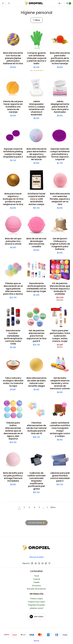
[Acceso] (60, 3)
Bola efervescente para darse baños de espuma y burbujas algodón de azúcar (36, 154)
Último (53, 507)
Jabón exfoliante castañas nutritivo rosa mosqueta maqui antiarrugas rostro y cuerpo (60, 429)
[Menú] (3, 3)
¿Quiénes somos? (37, 608)
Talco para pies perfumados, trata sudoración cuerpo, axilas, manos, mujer (60, 336)
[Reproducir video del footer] (37, 617)
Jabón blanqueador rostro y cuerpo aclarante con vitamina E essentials (36, 108)
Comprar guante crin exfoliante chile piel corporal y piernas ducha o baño (36, 58)
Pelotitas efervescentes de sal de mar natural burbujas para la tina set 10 (36, 428)
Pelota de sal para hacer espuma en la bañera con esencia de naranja (13, 107)
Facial (37, 576)
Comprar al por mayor (37, 602)
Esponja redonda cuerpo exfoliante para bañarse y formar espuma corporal (60, 154)
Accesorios (37, 585)
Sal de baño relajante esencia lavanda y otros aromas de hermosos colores (60, 383)
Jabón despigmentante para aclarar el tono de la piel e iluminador (60, 107)
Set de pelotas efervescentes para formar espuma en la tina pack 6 (36, 336)
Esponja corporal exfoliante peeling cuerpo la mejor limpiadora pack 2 (13, 153)
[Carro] (69, 3)
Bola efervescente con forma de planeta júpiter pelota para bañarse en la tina (13, 58)
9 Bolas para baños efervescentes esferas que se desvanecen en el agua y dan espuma (13, 431)
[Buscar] (9, 3)
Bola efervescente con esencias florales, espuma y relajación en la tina (60, 199)
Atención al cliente (37, 557)
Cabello (36, 582)
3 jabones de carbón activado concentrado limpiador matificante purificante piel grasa (36, 481)
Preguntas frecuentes (36, 605)
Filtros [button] (36, 20)
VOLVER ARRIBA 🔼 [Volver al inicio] (36, 523)
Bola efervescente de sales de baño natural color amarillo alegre (36, 382)
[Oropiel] (36, 548)
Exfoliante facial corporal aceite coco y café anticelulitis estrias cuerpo (36, 199)
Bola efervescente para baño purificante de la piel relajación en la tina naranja (60, 58)
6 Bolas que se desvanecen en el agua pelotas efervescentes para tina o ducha (13, 289)
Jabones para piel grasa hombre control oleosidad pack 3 (60, 477)
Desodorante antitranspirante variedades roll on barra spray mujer (36, 287)
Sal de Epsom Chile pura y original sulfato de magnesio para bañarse (60, 244)
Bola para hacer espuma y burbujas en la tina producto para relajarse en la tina (13, 199)
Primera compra (37, 599)
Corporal (37, 579)
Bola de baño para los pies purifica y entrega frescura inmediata (13, 477)
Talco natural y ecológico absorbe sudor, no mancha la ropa (13, 382)
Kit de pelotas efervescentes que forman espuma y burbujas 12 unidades (60, 289)
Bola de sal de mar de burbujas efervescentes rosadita (36, 243)
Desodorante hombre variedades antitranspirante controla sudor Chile (13, 337)
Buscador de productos (36, 589)
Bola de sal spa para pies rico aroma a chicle (13, 241)
